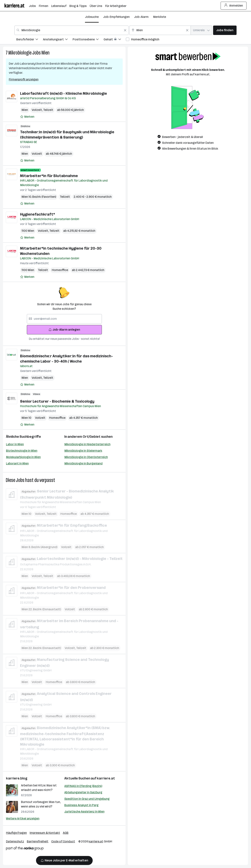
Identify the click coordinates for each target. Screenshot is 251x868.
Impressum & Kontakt (45, 833)
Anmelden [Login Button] (234, 6)
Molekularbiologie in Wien (23, 457)
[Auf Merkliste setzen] (27, 117)
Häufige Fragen (16, 833)
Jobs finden (225, 30)
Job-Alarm (141, 17)
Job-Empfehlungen (116, 17)
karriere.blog (17, 778)
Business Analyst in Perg (81, 805)
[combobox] (71, 30)
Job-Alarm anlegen (64, 330)
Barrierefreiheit (38, 841)
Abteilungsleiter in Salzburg (83, 792)
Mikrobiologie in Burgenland (83, 463)
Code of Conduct (63, 841)
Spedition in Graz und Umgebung (87, 799)
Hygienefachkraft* (38, 214)
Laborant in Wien (17, 463)
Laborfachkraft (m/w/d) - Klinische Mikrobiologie (64, 93)
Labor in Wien (15, 444)
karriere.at (106, 778)
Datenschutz (15, 841)
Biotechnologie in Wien (22, 451)
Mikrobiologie (20, 53)
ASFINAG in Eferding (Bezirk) (83, 786)
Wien (45, 53)
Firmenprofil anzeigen (24, 79)
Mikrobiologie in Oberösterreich (86, 457)
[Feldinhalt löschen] (125, 30)
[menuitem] (30, 40)
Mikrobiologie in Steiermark (83, 451)
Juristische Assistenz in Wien (84, 812)
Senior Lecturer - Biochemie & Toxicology (57, 401)
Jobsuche (92, 17)
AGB (66, 833)
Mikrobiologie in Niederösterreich (87, 444)
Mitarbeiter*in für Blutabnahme (49, 176)
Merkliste (160, 17)
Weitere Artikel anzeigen (23, 818)
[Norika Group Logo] (25, 849)
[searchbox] (64, 319)
